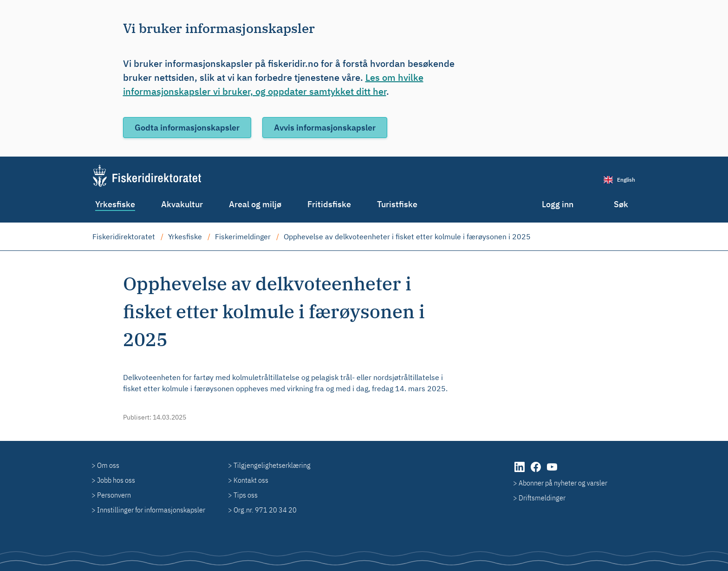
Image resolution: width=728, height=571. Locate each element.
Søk (621, 204)
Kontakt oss (251, 480)
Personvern (114, 495)
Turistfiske (397, 204)
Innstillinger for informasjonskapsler (151, 510)
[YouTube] (552, 472)
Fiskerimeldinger (243, 236)
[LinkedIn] (520, 472)
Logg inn (558, 204)
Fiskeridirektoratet (124, 236)
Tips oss (246, 495)
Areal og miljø (255, 204)
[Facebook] (536, 472)
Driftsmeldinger (542, 498)
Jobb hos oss (116, 480)
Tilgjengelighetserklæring (272, 465)
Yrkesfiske (115, 204)
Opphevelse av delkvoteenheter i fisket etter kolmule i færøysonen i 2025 (407, 236)
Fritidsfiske (329, 204)
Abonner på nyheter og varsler (563, 483)
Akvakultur (182, 204)
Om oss (108, 465)
